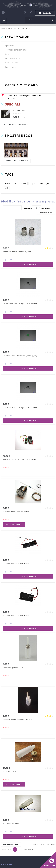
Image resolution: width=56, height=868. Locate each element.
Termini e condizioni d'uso (16, 50)
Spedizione (10, 45)
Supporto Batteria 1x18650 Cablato (17, 564)
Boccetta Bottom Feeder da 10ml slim (17, 720)
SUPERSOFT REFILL (10, 772)
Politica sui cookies (13, 63)
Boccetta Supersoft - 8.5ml (13, 668)
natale (8, 184)
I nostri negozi (11, 67)
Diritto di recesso (13, 58)
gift (48, 184)
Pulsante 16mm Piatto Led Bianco (16, 512)
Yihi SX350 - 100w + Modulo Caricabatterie (19, 460)
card (16, 184)
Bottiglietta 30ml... (20, 110)
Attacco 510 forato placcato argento (17, 252)
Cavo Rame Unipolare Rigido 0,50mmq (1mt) (20, 304)
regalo (32, 184)
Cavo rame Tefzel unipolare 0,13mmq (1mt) (20, 356)
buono (24, 184)
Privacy (8, 54)
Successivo (28, 849)
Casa (3, 28)
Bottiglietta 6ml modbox (12, 824)
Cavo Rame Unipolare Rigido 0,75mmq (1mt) (20, 408)
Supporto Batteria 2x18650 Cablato (17, 616)
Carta (41, 184)
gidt (7, 188)
